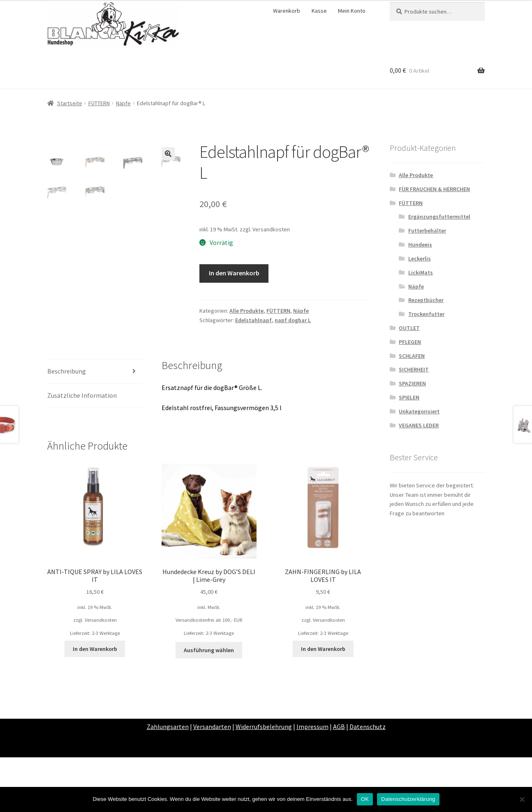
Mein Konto (352, 11)
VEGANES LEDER (419, 425)
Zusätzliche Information (82, 450)
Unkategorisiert (419, 411)
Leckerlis (420, 258)
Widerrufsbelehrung (264, 782)
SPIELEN (409, 397)
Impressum (312, 782)
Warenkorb (287, 11)
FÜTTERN (99, 103)
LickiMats (421, 272)
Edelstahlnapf (253, 320)
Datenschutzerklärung (408, 799)
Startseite (70, 103)
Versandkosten (271, 229)
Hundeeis (420, 245)
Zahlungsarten (168, 782)
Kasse (319, 11)
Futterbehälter (427, 231)
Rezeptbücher (426, 300)
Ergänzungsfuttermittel (439, 217)
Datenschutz (368, 782)
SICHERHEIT (414, 369)
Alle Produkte (246, 311)
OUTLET (409, 328)
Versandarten (212, 782)
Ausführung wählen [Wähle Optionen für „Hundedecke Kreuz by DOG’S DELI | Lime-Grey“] (209, 705)
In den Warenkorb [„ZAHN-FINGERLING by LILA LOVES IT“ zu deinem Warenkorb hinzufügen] (323, 704)
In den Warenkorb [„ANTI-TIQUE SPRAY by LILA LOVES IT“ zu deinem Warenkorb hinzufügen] (95, 704)
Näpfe (123, 103)
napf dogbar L (293, 320)
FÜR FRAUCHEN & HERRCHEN (434, 189)
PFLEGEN (410, 342)
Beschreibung (67, 426)
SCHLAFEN (412, 356)
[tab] (95, 427)
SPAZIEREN (412, 383)
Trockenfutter (426, 314)
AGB (339, 782)
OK (365, 799)
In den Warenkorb (234, 273)
